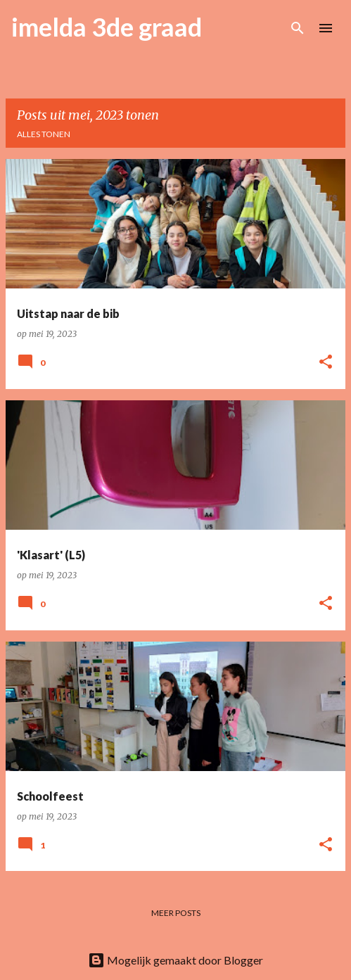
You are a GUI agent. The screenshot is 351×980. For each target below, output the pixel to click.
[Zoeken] (298, 28)
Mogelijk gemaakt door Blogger (175, 960)
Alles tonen (44, 134)
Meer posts (176, 913)
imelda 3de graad (107, 27)
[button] (326, 363)
